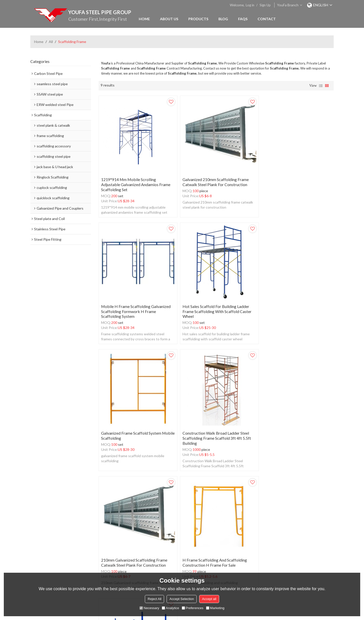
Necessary (149, 608)
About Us (169, 19)
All (51, 42)
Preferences (193, 608)
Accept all (209, 599)
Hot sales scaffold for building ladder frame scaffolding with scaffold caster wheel (136, 307)
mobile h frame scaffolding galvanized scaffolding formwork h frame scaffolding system (294, 182)
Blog (223, 19)
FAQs (243, 19)
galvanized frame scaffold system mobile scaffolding (210, 305)
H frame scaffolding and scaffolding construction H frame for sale (212, 429)
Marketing (215, 608)
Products (198, 19)
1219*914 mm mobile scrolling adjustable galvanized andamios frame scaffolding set (136, 182)
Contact (267, 19)
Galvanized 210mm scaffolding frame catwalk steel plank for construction (213, 180)
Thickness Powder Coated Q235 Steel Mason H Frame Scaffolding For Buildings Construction (293, 432)
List (321, 86)
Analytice (170, 608)
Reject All (154, 599)
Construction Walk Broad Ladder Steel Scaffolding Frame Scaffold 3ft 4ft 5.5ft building (294, 307)
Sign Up (265, 5)
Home (144, 19)
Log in (250, 5)
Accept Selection (182, 599)
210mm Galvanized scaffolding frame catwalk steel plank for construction (134, 429)
